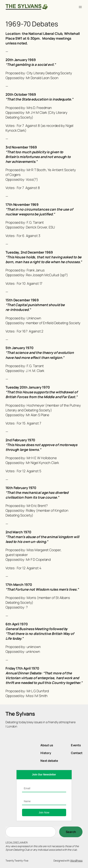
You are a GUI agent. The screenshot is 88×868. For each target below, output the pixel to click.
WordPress (76, 861)
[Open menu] (80, 7)
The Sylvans (20, 714)
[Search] (71, 832)
